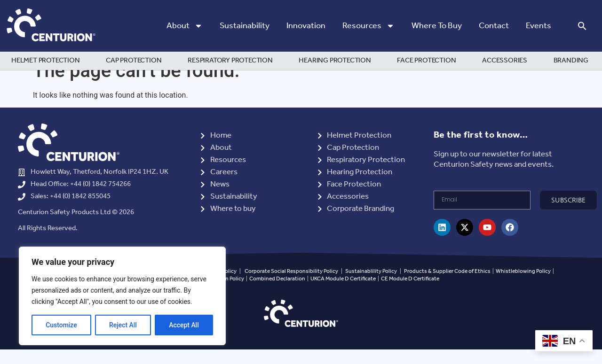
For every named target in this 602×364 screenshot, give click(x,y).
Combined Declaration (277, 293)
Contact (494, 26)
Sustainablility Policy (371, 285)
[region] (122, 296)
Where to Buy (437, 26)
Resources (368, 26)
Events (539, 26)
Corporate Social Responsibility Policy (291, 285)
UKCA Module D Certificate (343, 293)
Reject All (123, 325)
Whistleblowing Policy (524, 285)
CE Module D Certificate (410, 293)
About (185, 26)
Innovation (306, 26)
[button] (582, 26)
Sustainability (245, 26)
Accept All (184, 325)
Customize (61, 325)
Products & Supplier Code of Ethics (447, 285)
